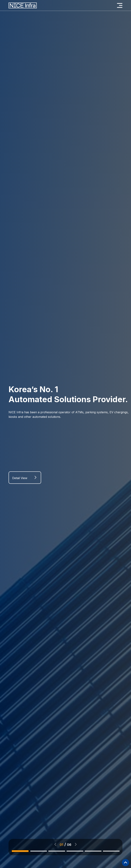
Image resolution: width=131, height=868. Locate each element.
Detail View (20, 479)
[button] (55, 844)
